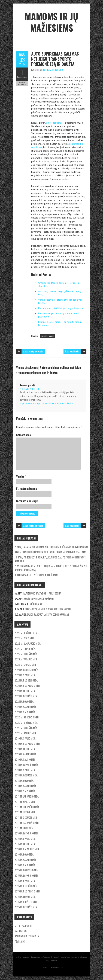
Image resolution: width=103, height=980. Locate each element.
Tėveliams (20, 941)
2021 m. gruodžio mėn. (27, 670)
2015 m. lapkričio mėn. (27, 875)
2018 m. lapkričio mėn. (27, 765)
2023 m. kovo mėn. (24, 638)
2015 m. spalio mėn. (25, 881)
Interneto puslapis (27, 501)
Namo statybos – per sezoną (45, 593)
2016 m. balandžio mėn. (27, 849)
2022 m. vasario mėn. (26, 659)
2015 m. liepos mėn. (25, 897)
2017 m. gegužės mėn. (26, 817)
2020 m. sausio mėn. (25, 733)
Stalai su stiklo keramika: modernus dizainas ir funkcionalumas (50, 552)
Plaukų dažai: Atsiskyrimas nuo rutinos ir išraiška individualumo (51, 547)
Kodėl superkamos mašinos (39, 599)
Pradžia (46, 967)
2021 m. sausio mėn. (25, 712)
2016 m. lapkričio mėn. (27, 833)
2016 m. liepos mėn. (25, 844)
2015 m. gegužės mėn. (26, 907)
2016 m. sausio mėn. (25, 865)
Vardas (21, 476)
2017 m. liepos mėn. (25, 812)
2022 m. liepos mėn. (25, 649)
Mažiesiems (21, 931)
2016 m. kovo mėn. (24, 854)
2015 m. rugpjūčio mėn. (27, 891)
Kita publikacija (72, 351)
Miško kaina (36, 604)
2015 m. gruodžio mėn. (27, 870)
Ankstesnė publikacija (33, 351)
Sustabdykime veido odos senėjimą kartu (48, 609)
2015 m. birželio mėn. (26, 902)
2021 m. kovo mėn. (24, 701)
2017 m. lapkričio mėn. (27, 796)
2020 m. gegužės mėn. (26, 728)
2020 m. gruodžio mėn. (27, 717)
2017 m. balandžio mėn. (27, 823)
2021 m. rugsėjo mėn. (26, 680)
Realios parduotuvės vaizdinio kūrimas (36, 575)
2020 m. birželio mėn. (26, 722)
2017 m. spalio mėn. (25, 802)
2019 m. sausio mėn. (25, 759)
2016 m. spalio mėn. (25, 838)
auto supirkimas (54, 123)
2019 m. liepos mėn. (25, 749)
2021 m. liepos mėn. (25, 691)
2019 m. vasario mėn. (26, 754)
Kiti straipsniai (23, 926)
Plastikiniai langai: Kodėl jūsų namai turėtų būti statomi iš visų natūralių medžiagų (51, 568)
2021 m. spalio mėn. (25, 675)
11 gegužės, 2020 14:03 (30, 389)
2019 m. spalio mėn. (25, 738)
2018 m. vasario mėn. (26, 786)
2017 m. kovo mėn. (24, 828)
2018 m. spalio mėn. (25, 770)
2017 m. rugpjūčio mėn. (27, 807)
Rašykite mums (57, 967)
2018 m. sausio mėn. (25, 791)
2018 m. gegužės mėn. (26, 775)
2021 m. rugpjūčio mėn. (27, 686)
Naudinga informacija (53, 70)
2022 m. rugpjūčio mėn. (28, 643)
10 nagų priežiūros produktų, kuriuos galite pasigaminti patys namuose (50, 559)
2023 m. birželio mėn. (26, 633)
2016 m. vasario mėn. (26, 860)
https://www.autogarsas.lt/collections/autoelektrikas (47, 403)
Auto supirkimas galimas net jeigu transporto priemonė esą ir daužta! (55, 59)
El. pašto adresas (27, 489)
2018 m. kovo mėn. (24, 780)
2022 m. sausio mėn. (25, 664)
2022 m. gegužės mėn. (26, 654)
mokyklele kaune (47, 336)
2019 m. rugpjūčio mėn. (27, 744)
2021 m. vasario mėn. (26, 707)
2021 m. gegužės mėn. (26, 696)
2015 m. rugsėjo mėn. (26, 886)
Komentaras (22, 77)
